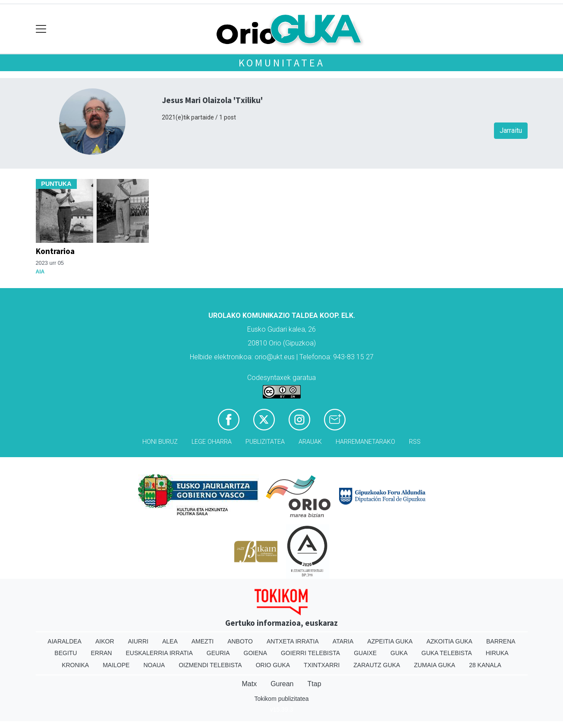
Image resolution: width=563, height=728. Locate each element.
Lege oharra (212, 442)
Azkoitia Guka (449, 641)
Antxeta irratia (293, 641)
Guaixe (365, 653)
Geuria (218, 653)
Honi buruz (160, 442)
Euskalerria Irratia (159, 653)
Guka (399, 653)
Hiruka (497, 653)
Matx (249, 684)
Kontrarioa (55, 251)
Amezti (203, 641)
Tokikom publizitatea (281, 699)
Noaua (154, 665)
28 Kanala (485, 665)
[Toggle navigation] (41, 29)
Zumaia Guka (434, 665)
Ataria (343, 641)
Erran (101, 653)
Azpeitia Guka (390, 641)
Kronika (75, 665)
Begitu (66, 653)
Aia (40, 272)
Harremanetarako (365, 442)
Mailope (116, 665)
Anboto (240, 641)
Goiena (255, 653)
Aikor (105, 641)
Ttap (315, 684)
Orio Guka (273, 665)
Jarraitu (511, 130)
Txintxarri (322, 665)
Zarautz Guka (377, 665)
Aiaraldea (64, 641)
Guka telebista (447, 653)
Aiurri (138, 641)
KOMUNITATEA (282, 63)
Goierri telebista (310, 653)
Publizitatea (265, 442)
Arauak (310, 442)
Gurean (282, 684)
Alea (170, 641)
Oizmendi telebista (210, 665)
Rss (415, 442)
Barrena (501, 641)
